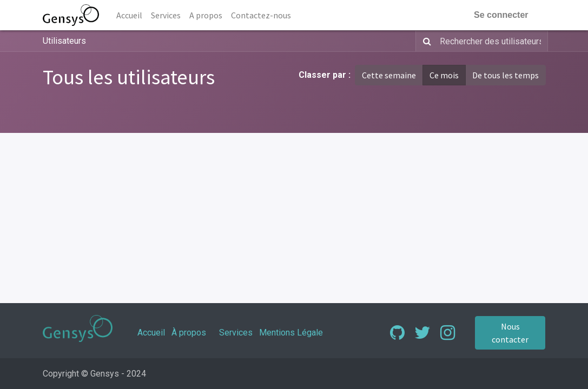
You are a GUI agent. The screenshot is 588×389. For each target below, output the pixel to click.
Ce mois (444, 75)
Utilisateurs (64, 41)
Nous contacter (510, 333)
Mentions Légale (291, 333)
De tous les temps (506, 75)
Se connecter (501, 15)
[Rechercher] (425, 41)
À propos (189, 333)
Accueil (151, 333)
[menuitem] (129, 15)
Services (236, 333)
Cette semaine (389, 75)
